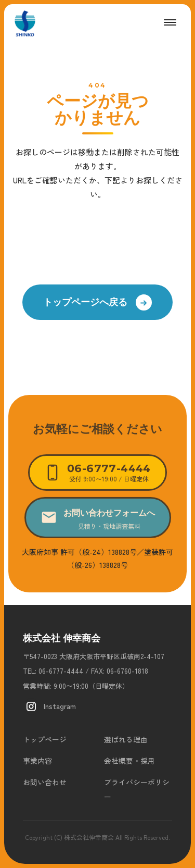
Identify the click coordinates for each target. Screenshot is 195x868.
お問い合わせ (45, 782)
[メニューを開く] (170, 22)
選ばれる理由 (126, 739)
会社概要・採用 (129, 761)
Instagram (49, 706)
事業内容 (37, 761)
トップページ (45, 739)
